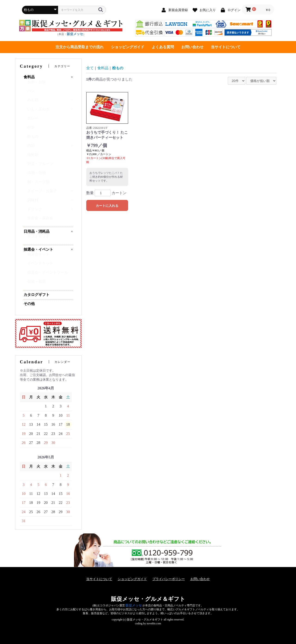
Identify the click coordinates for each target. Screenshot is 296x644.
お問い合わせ (192, 47)
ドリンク (35, 211)
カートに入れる (107, 206)
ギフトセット (38, 238)
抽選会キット (38, 256)
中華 (31, 130)
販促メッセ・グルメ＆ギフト (148, 599)
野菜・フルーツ (40, 166)
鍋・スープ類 (38, 184)
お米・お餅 (37, 84)
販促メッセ (75, 34)
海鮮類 (33, 157)
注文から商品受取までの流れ (80, 47)
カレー (33, 120)
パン (31, 93)
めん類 (33, 102)
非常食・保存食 (40, 220)
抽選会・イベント (38, 249)
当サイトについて (226, 47)
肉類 (31, 148)
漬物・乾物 (37, 175)
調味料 (33, 202)
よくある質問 (163, 47)
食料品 (29, 77)
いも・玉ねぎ (38, 111)
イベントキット (40, 265)
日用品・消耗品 (37, 231)
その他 (29, 304)
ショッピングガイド (128, 47)
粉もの (33, 139)
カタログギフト (37, 295)
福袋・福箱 (37, 284)
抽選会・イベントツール (48, 275)
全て (90, 68)
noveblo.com (154, 623)
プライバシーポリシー (169, 579)
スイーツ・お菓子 (42, 193)
